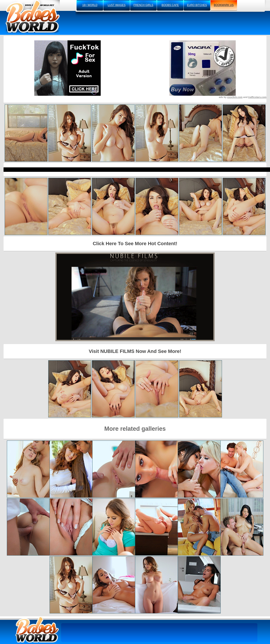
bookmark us (224, 5)
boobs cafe (170, 5)
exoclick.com (235, 97)
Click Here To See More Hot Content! (135, 244)
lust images (117, 5)
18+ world (90, 5)
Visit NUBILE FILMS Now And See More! (135, 351)
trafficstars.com (257, 97)
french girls (143, 5)
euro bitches (197, 5)
